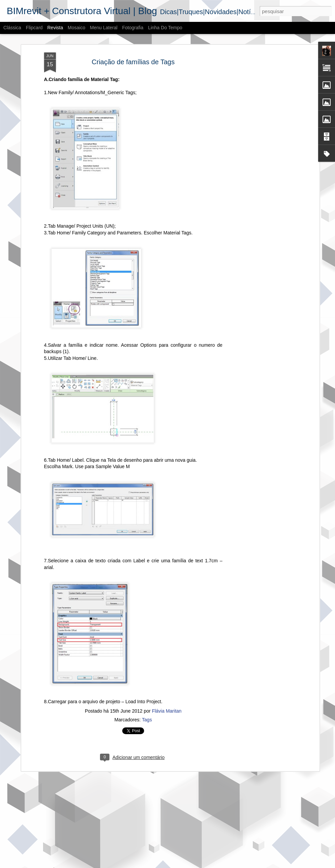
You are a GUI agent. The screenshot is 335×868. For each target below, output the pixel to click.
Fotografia (133, 28)
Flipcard (34, 28)
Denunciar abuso (217, 864)
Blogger (195, 864)
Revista (55, 28)
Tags (147, 717)
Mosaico (76, 28)
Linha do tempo (165, 28)
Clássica (12, 28)
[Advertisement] (260, 155)
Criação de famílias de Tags (133, 59)
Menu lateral (104, 28)
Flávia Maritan (167, 708)
